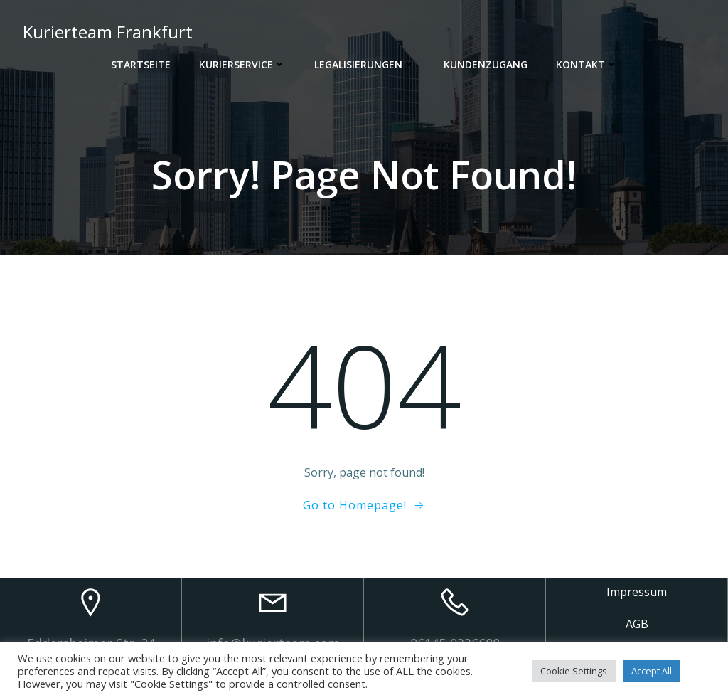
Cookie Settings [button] (574, 671)
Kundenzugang (486, 64)
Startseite (141, 64)
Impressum (637, 592)
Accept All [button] (652, 671)
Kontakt (587, 64)
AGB (637, 624)
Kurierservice (242, 64)
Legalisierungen (365, 64)
